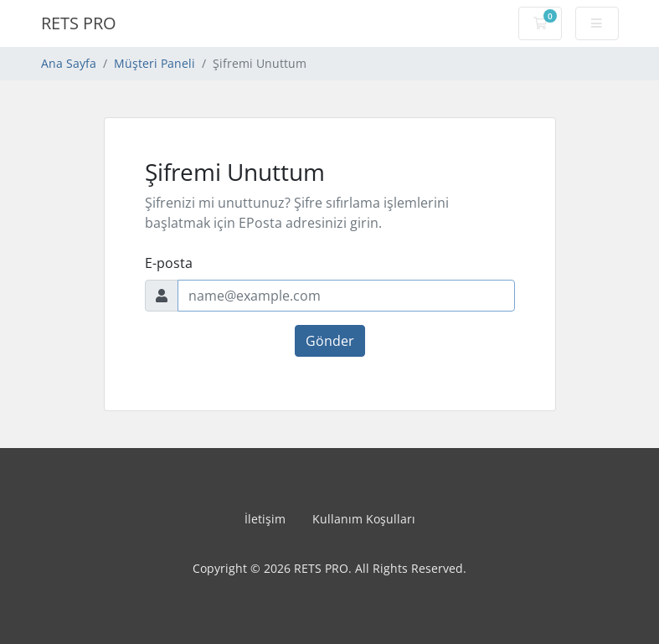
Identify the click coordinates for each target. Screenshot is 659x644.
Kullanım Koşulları (364, 519)
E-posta (169, 263)
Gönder (330, 341)
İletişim (265, 519)
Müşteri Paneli (154, 63)
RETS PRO (79, 23)
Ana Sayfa (69, 63)
